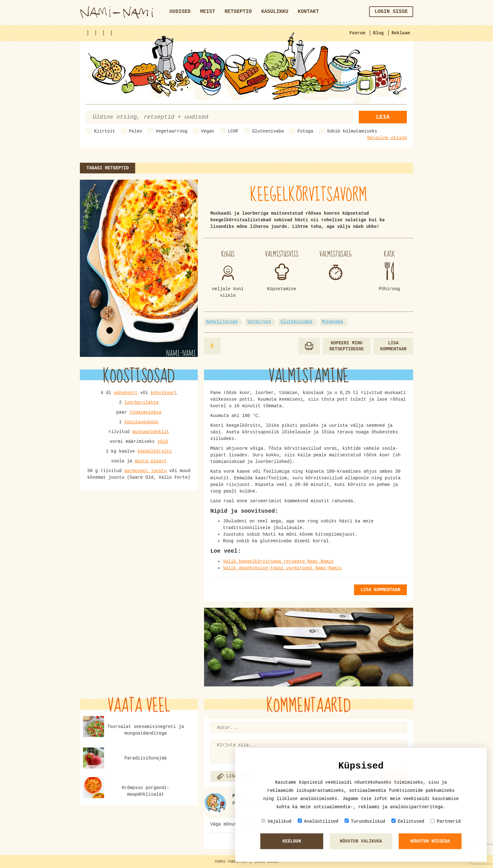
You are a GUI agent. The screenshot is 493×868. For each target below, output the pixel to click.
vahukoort (126, 393)
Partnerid (446, 821)
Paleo (136, 131)
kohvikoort (164, 393)
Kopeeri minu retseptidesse (347, 346)
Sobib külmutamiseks (352, 131)
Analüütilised (318, 821)
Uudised (180, 12)
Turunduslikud (365, 821)
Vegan (208, 131)
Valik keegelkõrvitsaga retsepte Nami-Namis (278, 561)
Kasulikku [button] (275, 12)
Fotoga (305, 131)
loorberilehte (141, 403)
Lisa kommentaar (393, 346)
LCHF (233, 131)
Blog (379, 33)
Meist (208, 12)
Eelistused (408, 821)
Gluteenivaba (268, 131)
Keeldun (292, 841)
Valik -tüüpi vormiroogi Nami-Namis (282, 568)
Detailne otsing (387, 138)
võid (163, 442)
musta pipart (151, 461)
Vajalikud (276, 821)
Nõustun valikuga (361, 841)
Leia (383, 117)
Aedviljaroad (222, 322)
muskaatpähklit (151, 432)
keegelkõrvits (155, 451)
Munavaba (332, 322)
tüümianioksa (145, 412)
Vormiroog (259, 322)
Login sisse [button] (391, 12)
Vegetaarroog (172, 131)
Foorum (357, 33)
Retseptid (238, 12)
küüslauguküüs (141, 422)
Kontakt (308, 12)
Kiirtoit (105, 131)
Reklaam (401, 33)
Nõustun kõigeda (430, 841)
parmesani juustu (145, 471)
